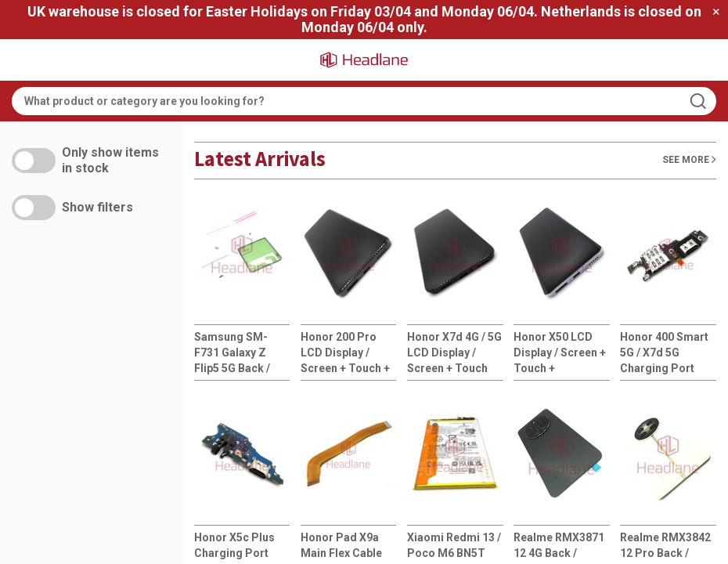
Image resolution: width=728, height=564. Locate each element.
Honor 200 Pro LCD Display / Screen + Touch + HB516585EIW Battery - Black (345, 353)
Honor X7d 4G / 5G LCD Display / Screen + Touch (454, 352)
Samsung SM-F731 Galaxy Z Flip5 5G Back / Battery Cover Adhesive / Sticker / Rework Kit (241, 353)
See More (689, 159)
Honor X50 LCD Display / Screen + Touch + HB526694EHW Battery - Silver (560, 353)
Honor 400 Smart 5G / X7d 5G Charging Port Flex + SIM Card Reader (664, 353)
